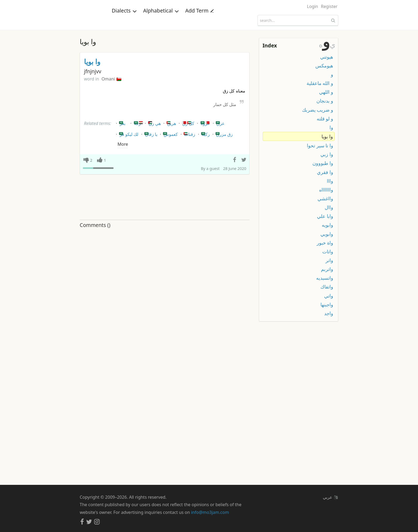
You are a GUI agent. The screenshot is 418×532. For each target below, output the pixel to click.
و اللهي (326, 92)
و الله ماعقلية (320, 83)
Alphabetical (161, 20)
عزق (220, 122)
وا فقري (325, 172)
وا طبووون (323, 163)
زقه (138, 122)
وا (331, 127)
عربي (330, 497)
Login (312, 6)
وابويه (327, 225)
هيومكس (324, 66)
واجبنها (327, 304)
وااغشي (325, 198)
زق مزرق (224, 133)
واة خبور (325, 243)
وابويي (327, 234)
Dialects (124, 20)
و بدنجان (325, 101)
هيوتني (327, 57)
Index (270, 45)
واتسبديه (325, 278)
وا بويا (92, 62)
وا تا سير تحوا (320, 145)
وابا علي (325, 216)
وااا (330, 181)
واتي (329, 296)
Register (329, 6)
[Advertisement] (165, 197)
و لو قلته (325, 119)
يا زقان (150, 133)
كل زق (187, 122)
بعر (122, 122)
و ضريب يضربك (318, 110)
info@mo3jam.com (210, 512)
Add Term (200, 20)
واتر (329, 260)
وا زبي (327, 154)
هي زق (154, 122)
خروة (205, 122)
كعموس (170, 133)
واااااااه (326, 190)
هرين (171, 122)
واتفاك (327, 287)
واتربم (327, 269)
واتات (328, 251)
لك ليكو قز (128, 133)
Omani (112, 79)
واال (329, 207)
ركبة (205, 133)
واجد (329, 313)
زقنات (189, 133)
